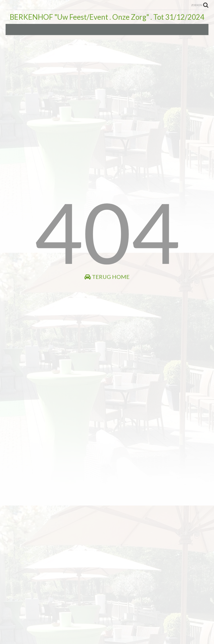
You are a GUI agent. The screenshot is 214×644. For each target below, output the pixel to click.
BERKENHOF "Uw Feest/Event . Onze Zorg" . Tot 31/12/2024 (107, 17)
